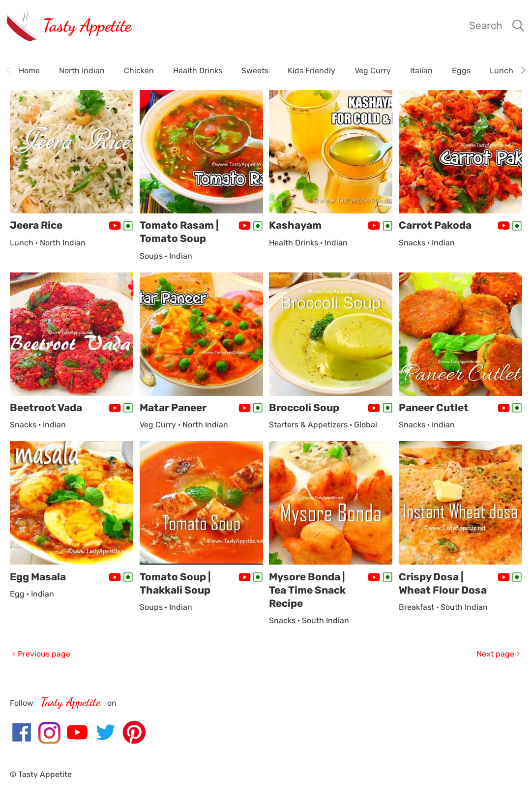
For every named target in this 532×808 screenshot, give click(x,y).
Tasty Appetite (87, 25)
